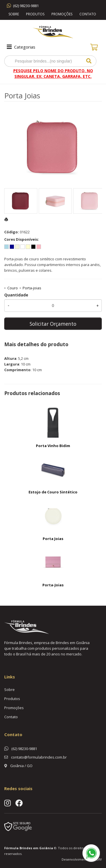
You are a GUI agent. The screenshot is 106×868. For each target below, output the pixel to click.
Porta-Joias (53, 585)
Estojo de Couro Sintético (53, 492)
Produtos (35, 14)
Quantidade (16, 295)
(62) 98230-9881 (26, 6)
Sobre (14, 14)
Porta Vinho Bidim (53, 446)
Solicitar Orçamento (53, 324)
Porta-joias (32, 288)
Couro (13, 288)
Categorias (20, 47)
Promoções (62, 14)
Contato (88, 14)
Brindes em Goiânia (36, 848)
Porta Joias (53, 539)
